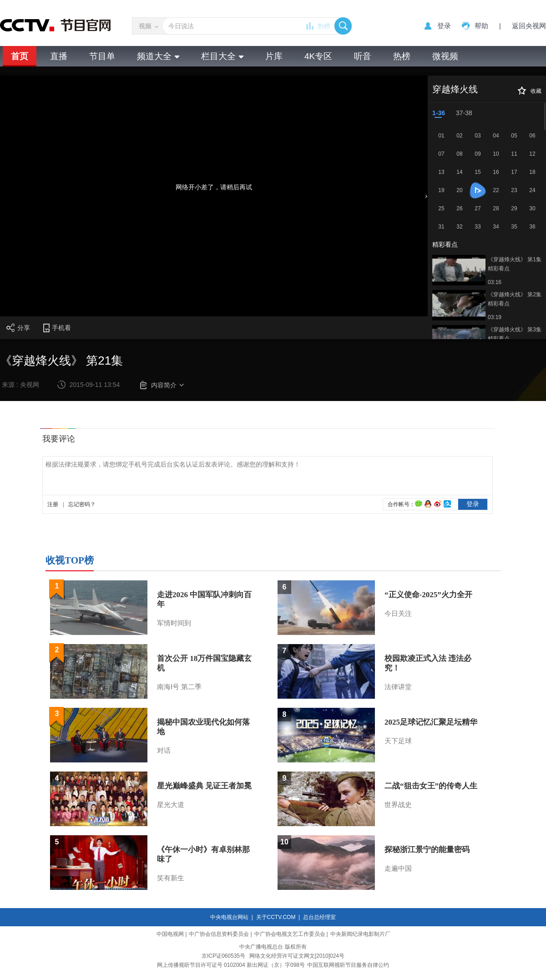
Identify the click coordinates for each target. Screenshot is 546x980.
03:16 (495, 282)
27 (478, 208)
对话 (164, 751)
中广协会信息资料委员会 (219, 934)
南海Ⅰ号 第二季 (179, 687)
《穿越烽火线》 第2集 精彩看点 (515, 299)
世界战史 (398, 805)
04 (496, 136)
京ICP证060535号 (223, 956)
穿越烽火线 (455, 89)
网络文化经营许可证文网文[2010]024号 (297, 956)
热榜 (324, 26)
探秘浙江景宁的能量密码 (427, 850)
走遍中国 (398, 868)
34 (496, 227)
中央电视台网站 (229, 917)
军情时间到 (174, 623)
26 (459, 208)
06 (532, 136)
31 (441, 227)
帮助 (481, 26)
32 (459, 227)
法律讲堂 (398, 687)
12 (532, 154)
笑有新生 (171, 878)
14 (459, 172)
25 (441, 208)
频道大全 (158, 56)
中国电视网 (170, 934)
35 (514, 227)
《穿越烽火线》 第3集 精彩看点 (515, 334)
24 (532, 190)
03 (478, 136)
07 (441, 154)
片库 (274, 56)
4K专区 (318, 56)
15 (478, 172)
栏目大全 (222, 56)
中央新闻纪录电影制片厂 (360, 934)
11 (514, 154)
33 (478, 227)
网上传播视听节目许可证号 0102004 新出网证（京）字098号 (231, 965)
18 (532, 172)
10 (496, 154)
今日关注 (398, 614)
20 (459, 190)
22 (496, 190)
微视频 (445, 56)
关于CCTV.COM (276, 917)
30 (532, 208)
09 (478, 154)
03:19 (495, 317)
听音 (363, 56)
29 (514, 208)
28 (496, 208)
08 (459, 154)
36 (532, 227)
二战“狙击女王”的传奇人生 (431, 786)
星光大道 (171, 805)
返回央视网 (529, 26)
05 (514, 136)
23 (514, 190)
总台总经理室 (319, 917)
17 (514, 172)
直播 (59, 56)
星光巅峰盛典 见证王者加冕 (204, 786)
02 (459, 136)
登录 (444, 26)
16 (496, 172)
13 (441, 172)
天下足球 (398, 741)
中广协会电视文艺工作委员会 (290, 934)
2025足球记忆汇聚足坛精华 (431, 722)
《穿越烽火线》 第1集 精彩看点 (515, 264)
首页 (20, 56)
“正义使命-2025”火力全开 (428, 595)
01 (441, 136)
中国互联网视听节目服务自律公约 (348, 965)
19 (441, 190)
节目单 (102, 56)
